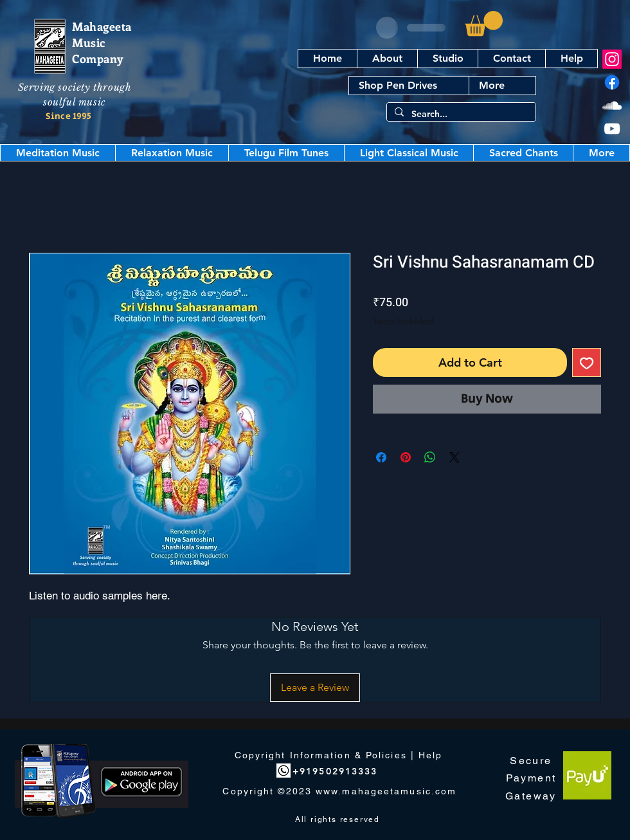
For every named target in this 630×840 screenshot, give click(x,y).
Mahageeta (102, 26)
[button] (484, 23)
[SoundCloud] (612, 105)
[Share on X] (455, 457)
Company (98, 59)
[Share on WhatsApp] (430, 457)
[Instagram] (612, 59)
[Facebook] (612, 82)
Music (89, 42)
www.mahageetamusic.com (386, 791)
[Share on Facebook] (381, 457)
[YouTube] (612, 129)
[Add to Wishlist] (587, 362)
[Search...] (460, 114)
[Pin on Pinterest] (406, 457)
